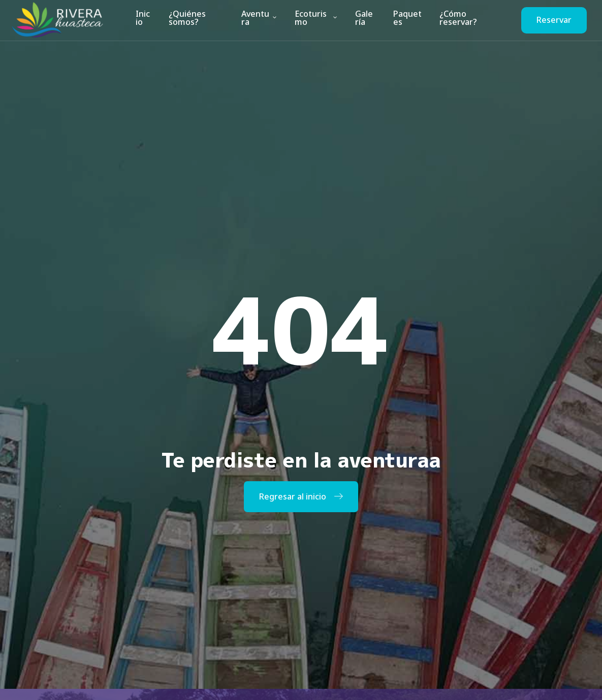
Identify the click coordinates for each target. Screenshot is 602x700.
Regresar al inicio (301, 496)
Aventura (259, 20)
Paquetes (406, 20)
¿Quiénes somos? (185, 20)
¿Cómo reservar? (457, 20)
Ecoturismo (316, 20)
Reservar (554, 20)
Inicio (143, 20)
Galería (365, 20)
